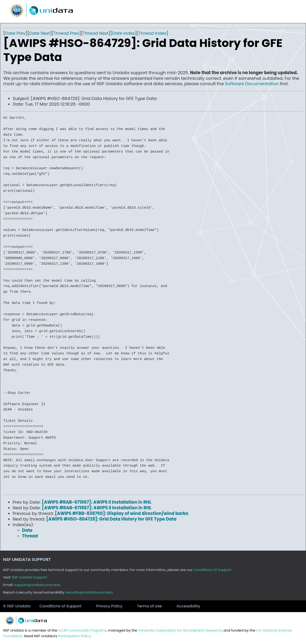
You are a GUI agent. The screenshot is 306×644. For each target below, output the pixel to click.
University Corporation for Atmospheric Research (180, 630)
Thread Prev (66, 33)
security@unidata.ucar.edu (89, 592)
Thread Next (96, 33)
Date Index (124, 33)
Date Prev (15, 33)
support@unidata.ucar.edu (37, 585)
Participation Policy (74, 636)
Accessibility (188, 606)
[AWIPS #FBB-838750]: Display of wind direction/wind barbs (122, 513)
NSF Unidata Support (29, 577)
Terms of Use (149, 606)
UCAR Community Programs (82, 630)
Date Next (40, 33)
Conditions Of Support (213, 570)
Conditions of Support (61, 606)
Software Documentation (252, 84)
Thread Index (153, 33)
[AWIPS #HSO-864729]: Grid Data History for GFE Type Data (111, 519)
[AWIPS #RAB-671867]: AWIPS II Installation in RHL (97, 502)
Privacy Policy (109, 606)
